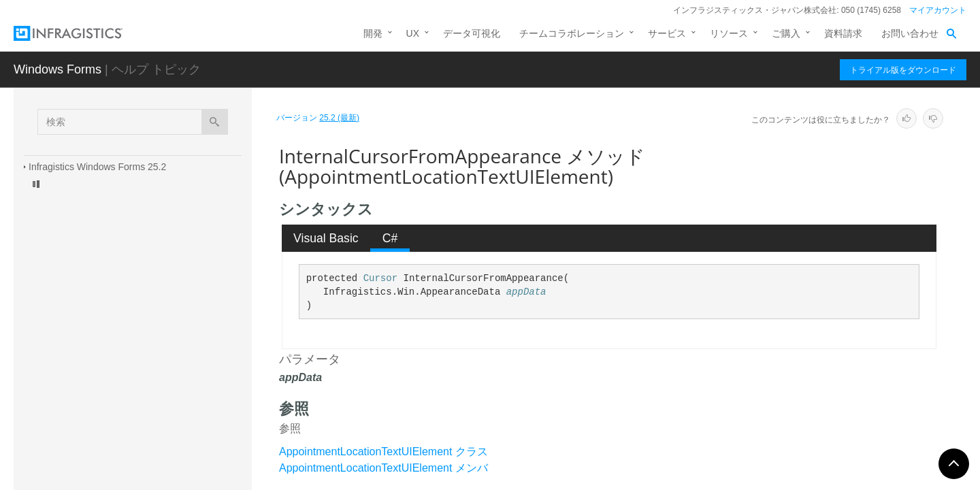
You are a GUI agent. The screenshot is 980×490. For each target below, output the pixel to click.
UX (413, 33)
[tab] (326, 238)
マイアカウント (938, 10)
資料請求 (843, 33)
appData (526, 292)
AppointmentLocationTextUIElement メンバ (383, 468)
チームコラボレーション (572, 33)
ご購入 (786, 33)
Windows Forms (58, 69)
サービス (667, 33)
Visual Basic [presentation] (326, 238)
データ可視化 (472, 33)
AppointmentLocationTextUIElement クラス (383, 452)
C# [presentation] (390, 238)
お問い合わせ (910, 33)
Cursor (380, 278)
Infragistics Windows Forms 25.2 (97, 167)
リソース (729, 33)
